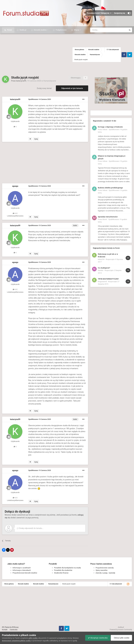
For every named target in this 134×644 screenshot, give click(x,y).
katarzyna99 (21, 81)
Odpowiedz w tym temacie (72, 88)
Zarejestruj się (119, 13)
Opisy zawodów (102, 570)
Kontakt (5, 630)
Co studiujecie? (104, 268)
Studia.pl (23, 30)
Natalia (101, 270)
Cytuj (36, 139)
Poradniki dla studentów (63, 570)
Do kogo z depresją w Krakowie (110, 127)
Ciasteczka (14, 630)
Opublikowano (40, 99)
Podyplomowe (61, 30)
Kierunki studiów (40, 30)
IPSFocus (15, 627)
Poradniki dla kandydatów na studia (67, 568)
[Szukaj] (103, 30)
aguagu (15, 186)
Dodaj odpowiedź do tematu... (30, 528)
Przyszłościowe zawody (105, 568)
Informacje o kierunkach (22, 570)
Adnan (105, 129)
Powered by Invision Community (121, 630)
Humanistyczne (50, 81)
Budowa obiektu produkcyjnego (110, 188)
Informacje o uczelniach (22, 568)
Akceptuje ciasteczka (98, 638)
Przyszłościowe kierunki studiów (25, 573)
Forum (9, 30)
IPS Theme (6, 627)
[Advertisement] (37, 55)
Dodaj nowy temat (44, 88)
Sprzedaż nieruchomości (108, 217)
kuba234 (101, 259)
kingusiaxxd (102, 282)
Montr (105, 219)
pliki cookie (33, 638)
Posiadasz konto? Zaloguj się (99, 13)
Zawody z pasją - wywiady (105, 573)
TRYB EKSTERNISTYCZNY (108, 279)
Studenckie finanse (61, 573)
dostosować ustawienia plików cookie (16, 641)
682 (15, 213)
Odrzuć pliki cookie (121, 638)
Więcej (76, 30)
